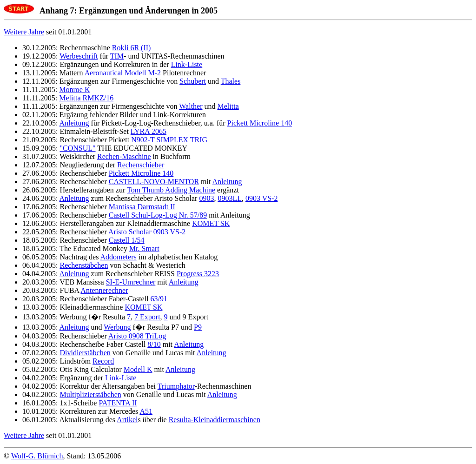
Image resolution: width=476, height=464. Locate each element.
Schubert (193, 81)
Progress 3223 (198, 274)
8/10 (154, 344)
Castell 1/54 (127, 240)
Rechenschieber (141, 165)
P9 (198, 327)
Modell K (138, 369)
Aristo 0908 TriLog (137, 336)
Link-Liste (187, 64)
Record (103, 361)
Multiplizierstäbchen (90, 394)
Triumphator (176, 386)
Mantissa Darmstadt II (142, 207)
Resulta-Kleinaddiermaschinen (215, 420)
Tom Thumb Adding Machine (171, 190)
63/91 (159, 299)
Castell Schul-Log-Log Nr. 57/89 (158, 215)
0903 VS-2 (262, 198)
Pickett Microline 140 (260, 123)
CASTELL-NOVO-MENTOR (154, 182)
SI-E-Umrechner (131, 282)
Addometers (119, 257)
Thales (231, 81)
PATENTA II (118, 403)
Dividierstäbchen (85, 353)
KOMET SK (211, 223)
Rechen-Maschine (124, 156)
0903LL (230, 198)
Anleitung (74, 123)
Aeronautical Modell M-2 (123, 73)
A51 (146, 411)
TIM (117, 56)
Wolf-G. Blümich (37, 456)
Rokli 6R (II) (132, 48)
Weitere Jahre (24, 32)
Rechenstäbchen (84, 265)
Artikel (127, 420)
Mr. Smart (144, 249)
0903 (206, 198)
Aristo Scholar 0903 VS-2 (147, 232)
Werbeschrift (79, 56)
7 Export (147, 317)
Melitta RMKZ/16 (86, 98)
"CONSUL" (77, 148)
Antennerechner (104, 290)
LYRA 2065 (149, 131)
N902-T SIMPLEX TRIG (169, 140)
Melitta (228, 106)
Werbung (117, 327)
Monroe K (74, 89)
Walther (191, 106)
